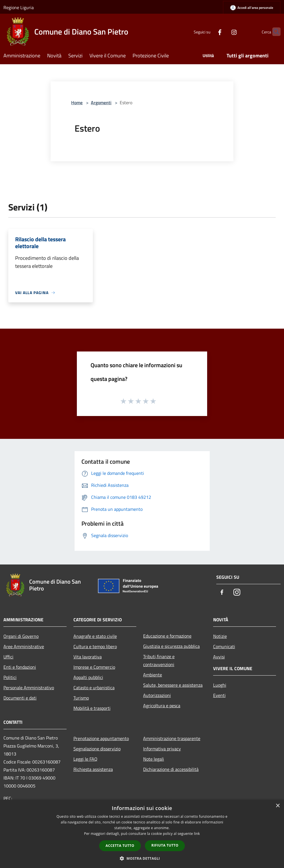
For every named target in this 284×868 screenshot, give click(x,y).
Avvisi (219, 657)
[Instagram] (223, 32)
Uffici (8, 657)
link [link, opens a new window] (197, 834)
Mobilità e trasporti (92, 708)
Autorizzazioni (157, 695)
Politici (10, 677)
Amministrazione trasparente (172, 738)
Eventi (219, 695)
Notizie (220, 636)
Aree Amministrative (24, 646)
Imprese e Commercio (94, 667)
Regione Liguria (19, 7)
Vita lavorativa (88, 657)
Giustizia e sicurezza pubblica (171, 646)
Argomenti (101, 103)
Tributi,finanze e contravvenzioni (159, 660)
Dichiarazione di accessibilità (171, 769)
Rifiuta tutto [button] (165, 845)
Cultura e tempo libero (95, 646)
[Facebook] (209, 32)
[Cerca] (274, 32)
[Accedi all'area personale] (252, 8)
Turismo (81, 698)
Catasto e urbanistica (94, 688)
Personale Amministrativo (29, 688)
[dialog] (142, 834)
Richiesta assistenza (93, 769)
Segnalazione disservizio (97, 749)
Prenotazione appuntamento (101, 738)
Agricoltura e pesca (162, 706)
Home (77, 103)
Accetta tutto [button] (120, 846)
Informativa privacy (162, 749)
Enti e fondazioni (20, 667)
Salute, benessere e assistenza (173, 685)
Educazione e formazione (167, 636)
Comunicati (224, 646)
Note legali (154, 759)
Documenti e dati (20, 698)
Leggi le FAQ (85, 759)
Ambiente (153, 675)
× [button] (278, 806)
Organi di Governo (21, 636)
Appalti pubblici (88, 677)
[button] (142, 858)
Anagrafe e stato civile (95, 636)
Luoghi (220, 685)
